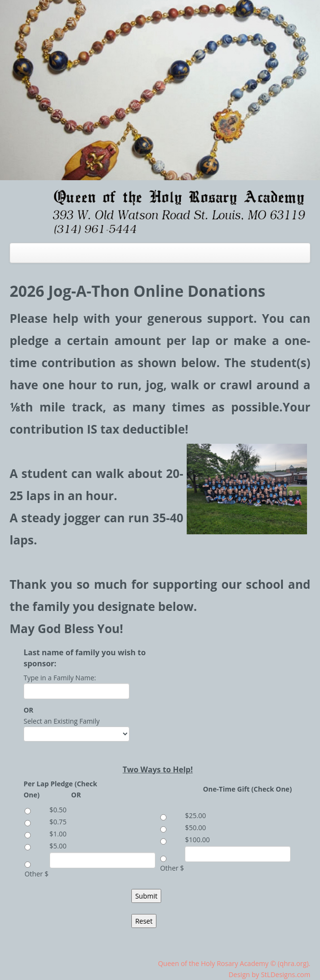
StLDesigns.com (286, 974)
